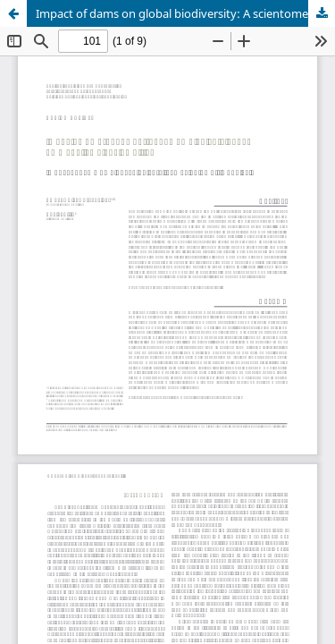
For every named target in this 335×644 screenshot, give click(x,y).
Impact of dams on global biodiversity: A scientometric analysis (185, 13)
